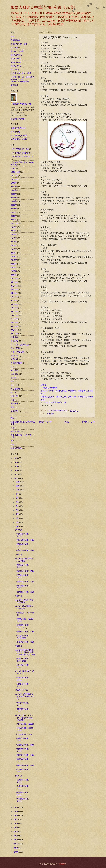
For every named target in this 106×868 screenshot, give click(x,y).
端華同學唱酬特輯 (18, 128)
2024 (16, 466)
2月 (18, 522)
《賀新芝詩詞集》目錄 (25, 745)
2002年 (14, 194)
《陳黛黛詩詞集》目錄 (25, 571)
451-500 (14, 293)
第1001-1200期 (17, 51)
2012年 (14, 234)
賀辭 (13, 407)
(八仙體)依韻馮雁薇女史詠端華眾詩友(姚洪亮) (25, 696)
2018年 (14, 256)
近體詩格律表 (16, 363)
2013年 (14, 238)
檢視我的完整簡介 (18, 119)
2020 (16, 807)
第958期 (19, 530)
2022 (16, 474)
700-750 (14, 315)
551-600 (14, 304)
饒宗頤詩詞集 (16, 448)
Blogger (63, 864)
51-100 (14, 300)
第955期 (19, 646)
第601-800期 (16, 59)
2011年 (14, 231)
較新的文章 (45, 422)
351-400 (14, 286)
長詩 (13, 367)
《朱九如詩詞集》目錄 (25, 642)
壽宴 (13, 418)
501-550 (14, 297)
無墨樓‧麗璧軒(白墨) (19, 139)
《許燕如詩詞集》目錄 (25, 540)
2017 (16, 819)
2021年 (14, 267)
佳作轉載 (14, 356)
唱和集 (13, 378)
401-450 (14, 289)
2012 (16, 840)
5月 (18, 510)
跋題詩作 (14, 411)
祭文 (13, 381)
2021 (16, 478)
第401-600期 (16, 62)
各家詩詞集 (15, 40)
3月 (18, 518)
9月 (18, 494)
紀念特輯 (14, 374)
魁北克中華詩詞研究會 (22, 104)
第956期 (19, 596)
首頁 (67, 422)
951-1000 (15, 334)
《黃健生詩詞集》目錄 (25, 581)
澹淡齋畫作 (15, 431)
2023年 (14, 275)
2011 (16, 844)
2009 (16, 852)
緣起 (13, 428)
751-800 (14, 319)
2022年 (14, 271)
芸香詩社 (14, 85)
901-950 (14, 330)
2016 (16, 823)
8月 (18, 498)
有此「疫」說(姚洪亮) (20, 345)
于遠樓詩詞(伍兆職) (19, 136)
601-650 (14, 308)
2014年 (14, 242)
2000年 (14, 187)
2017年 (14, 253)
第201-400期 (16, 66)
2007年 (14, 212)
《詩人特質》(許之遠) (20, 149)
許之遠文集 (15, 132)
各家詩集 (50, 414)
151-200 (14, 179)
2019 (16, 811)
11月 (18, 486)
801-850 (14, 323)
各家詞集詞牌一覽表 (19, 44)
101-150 (14, 176)
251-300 (14, 278)
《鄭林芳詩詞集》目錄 (25, 755)
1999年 (14, 183)
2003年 (14, 198)
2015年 (14, 245)
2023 (16, 470)
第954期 (19, 776)
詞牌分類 (14, 396)
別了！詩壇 (15, 348)
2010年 (14, 227)
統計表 (13, 392)
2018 (16, 815)
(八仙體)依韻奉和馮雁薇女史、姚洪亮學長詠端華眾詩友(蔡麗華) (25, 652)
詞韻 (13, 400)
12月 (18, 482)
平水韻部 (14, 337)
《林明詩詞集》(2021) (25, 724)
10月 (18, 490)
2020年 (14, 264)
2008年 (14, 216)
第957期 (19, 554)
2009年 (14, 220)
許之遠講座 (15, 389)
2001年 (14, 190)
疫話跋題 (14, 370)
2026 (16, 458)
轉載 (13, 445)
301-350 (14, 282)
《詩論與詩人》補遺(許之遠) (22, 156)
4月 (18, 514)
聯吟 (13, 441)
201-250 (14, 223)
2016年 (14, 249)
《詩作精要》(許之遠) (20, 153)
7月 (18, 502)
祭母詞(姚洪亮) (22, 690)
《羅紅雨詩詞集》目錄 (25, 765)
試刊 (13, 414)
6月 (18, 506)
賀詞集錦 (14, 403)
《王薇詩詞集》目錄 (24, 734)
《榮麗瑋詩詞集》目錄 (25, 550)
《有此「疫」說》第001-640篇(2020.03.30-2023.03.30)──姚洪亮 (23, 79)
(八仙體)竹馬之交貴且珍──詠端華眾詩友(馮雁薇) (24, 718)
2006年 (14, 209)
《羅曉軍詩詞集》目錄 (25, 632)
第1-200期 (15, 70)
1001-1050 (15, 172)
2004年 (14, 201)
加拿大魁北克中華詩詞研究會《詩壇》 (44, 7)
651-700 (14, 312)
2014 (16, 832)
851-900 (14, 326)
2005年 (14, 205)
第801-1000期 (17, 55)
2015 (16, 828)
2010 (16, 848)
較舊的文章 (89, 422)
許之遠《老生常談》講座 (21, 73)
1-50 (13, 168)
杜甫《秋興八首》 (18, 352)
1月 (18, 526)
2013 (16, 836)
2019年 (14, 260)
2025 (16, 462)
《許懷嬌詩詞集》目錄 (25, 592)
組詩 (13, 385)
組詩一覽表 (15, 48)
